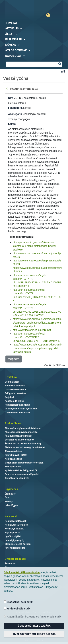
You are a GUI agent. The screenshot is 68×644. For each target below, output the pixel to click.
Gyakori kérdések (15, 559)
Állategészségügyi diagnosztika (21, 432)
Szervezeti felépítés (15, 386)
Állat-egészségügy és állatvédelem (23, 428)
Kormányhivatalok (14, 529)
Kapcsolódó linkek (14, 401)
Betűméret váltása (63, 71)
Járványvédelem (13, 451)
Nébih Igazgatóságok (16, 521)
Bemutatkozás (12, 382)
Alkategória (15, 114)
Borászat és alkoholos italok (19, 440)
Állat (7, 498)
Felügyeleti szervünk (15, 393)
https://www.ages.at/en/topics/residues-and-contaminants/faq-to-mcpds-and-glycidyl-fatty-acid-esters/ (37, 348)
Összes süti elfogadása (34, 626)
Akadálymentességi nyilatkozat (21, 409)
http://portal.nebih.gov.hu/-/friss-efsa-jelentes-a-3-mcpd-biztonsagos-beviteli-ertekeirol (35, 246)
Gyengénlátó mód (50, 15)
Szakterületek (13, 423)
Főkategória (15, 108)
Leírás (12, 124)
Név (11, 98)
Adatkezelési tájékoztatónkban (22, 572)
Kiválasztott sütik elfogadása (34, 634)
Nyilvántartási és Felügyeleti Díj (21, 470)
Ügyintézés (11, 489)
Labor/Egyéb (11, 505)
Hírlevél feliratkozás (15, 548)
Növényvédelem (13, 467)
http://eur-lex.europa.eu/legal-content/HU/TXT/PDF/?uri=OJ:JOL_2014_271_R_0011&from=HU (37, 337)
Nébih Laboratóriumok (16, 525)
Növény (9, 501)
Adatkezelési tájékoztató (17, 405)
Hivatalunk (11, 377)
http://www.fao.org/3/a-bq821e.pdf (32, 330)
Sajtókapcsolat (12, 533)
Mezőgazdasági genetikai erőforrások (24, 463)
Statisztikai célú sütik (18, 602)
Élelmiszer (10, 494)
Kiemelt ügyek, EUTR (16, 455)
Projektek (10, 397)
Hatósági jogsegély (15, 540)
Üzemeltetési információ (17, 413)
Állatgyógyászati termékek (18, 436)
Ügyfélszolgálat (13, 536)
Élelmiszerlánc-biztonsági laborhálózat (25, 447)
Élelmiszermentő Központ (18, 544)
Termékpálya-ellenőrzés (17, 478)
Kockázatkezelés (13, 459)
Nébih (17, 6)
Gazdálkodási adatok (16, 390)
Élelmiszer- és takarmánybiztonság (23, 444)
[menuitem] (34, 23)
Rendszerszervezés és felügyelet (22, 474)
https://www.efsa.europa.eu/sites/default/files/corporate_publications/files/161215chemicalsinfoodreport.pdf (37, 323)
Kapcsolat (11, 516)
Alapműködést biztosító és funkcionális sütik (32, 617)
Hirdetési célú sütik (17, 608)
